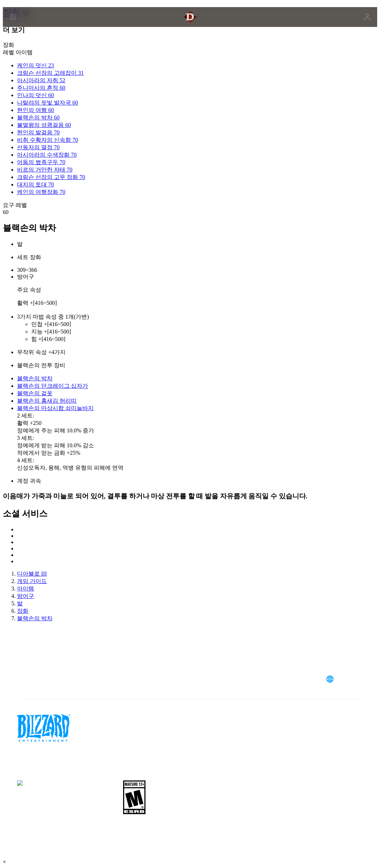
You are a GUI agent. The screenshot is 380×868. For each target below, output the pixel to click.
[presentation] (30, 26)
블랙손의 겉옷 (35, 393)
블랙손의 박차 (35, 378)
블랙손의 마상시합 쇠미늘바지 (55, 408)
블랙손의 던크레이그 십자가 (53, 386)
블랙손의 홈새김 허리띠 (47, 401)
